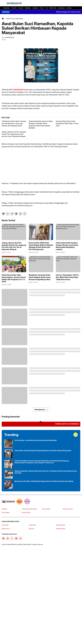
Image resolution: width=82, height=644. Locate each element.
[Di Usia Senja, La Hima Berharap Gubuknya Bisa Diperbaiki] (9, 444)
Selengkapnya (41, 410)
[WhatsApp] (20, 214)
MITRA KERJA (26, 513)
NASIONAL (7, 8)
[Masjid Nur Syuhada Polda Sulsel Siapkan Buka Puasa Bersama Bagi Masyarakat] (41, 264)
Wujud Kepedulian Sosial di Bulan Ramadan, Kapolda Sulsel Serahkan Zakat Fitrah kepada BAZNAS (41, 125)
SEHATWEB (32, 525)
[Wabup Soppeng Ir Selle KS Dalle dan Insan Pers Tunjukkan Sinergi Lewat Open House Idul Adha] (9, 474)
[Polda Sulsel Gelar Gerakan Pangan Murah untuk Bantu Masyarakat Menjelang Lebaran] (68, 232)
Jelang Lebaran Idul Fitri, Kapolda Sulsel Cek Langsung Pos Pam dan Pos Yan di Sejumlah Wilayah (14, 134)
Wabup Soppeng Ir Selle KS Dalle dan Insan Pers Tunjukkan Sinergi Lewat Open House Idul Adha (46, 472)
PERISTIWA (53, 8)
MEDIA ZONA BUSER (25, 544)
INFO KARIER (6, 513)
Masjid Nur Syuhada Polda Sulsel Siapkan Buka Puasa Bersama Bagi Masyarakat (40, 277)
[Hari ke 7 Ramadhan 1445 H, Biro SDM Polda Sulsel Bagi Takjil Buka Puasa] (68, 264)
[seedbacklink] (19, 501)
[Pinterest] (16, 214)
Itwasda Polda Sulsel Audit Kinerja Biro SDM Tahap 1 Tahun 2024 (67, 123)
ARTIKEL (69, 8)
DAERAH (35, 8)
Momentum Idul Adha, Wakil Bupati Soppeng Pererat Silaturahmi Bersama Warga (44, 481)
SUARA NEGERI (60, 525)
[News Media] (27, 501)
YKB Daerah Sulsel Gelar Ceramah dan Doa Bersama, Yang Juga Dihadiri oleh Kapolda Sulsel (14, 123)
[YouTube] (16, 538)
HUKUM (21, 8)
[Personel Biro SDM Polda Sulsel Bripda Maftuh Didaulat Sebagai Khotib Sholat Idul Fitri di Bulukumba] (41, 232)
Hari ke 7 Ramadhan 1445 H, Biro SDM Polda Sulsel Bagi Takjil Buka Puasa (67, 277)
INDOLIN (31, 529)
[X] (8, 214)
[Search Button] (79, 3)
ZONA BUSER (11, 544)
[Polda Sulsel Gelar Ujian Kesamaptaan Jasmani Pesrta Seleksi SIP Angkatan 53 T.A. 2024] (14, 264)
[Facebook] (3, 214)
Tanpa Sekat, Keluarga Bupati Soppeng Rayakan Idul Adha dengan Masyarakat (43, 450)
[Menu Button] (3, 3)
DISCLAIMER (46, 509)
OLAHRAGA (61, 8)
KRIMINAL (28, 8)
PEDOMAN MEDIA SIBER (29, 509)
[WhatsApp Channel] (20, 538)
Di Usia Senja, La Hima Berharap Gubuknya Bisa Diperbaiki (36, 440)
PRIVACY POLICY (68, 509)
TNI (46, 8)
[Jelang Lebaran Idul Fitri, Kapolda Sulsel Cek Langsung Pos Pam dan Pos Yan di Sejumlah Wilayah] (14, 232)
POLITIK (14, 8)
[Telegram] (12, 214)
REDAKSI (4, 509)
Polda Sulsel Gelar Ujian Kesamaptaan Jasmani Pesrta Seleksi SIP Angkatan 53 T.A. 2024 (14, 278)
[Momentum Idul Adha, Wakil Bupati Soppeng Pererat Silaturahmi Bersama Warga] (9, 485)
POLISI (42, 8)
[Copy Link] (25, 214)
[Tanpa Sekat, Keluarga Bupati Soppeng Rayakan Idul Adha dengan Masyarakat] (9, 454)
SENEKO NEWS (60, 529)
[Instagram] (8, 538)
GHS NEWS (5, 525)
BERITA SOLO (6, 529)
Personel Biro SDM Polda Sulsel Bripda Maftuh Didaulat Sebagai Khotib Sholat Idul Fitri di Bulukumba (41, 246)
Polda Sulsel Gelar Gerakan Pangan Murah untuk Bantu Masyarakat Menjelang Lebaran (67, 246)
